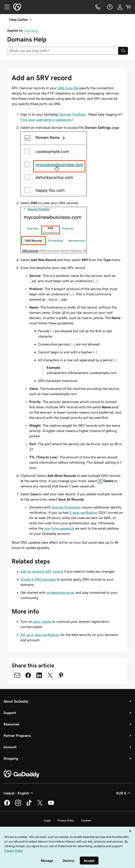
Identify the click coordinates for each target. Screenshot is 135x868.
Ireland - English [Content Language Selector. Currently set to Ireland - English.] (19, 793)
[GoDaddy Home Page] (22, 774)
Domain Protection (66, 507)
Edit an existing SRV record (42, 571)
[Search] (123, 51)
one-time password (59, 528)
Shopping (11, 758)
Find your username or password (46, 120)
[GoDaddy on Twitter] (40, 805)
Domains (31, 30)
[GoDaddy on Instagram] (18, 805)
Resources (11, 724)
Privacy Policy (66, 820)
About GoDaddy (16, 701)
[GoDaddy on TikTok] (29, 805)
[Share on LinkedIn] (39, 675)
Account (10, 747)
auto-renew (42, 621)
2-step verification (83, 512)
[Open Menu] (5, 7)
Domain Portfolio (73, 114)
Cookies (86, 820)
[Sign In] (120, 7)
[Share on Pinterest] (61, 675)
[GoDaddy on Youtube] (51, 805)
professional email (61, 592)
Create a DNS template (38, 579)
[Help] (109, 7)
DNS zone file (68, 88)
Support (10, 713)
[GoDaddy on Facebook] (7, 805)
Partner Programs (17, 735)
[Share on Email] (17, 675)
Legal (47, 820)
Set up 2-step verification (40, 635)
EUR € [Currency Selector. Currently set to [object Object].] (124, 793)
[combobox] (63, 51)
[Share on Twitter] (50, 675)
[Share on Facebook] (28, 675)
